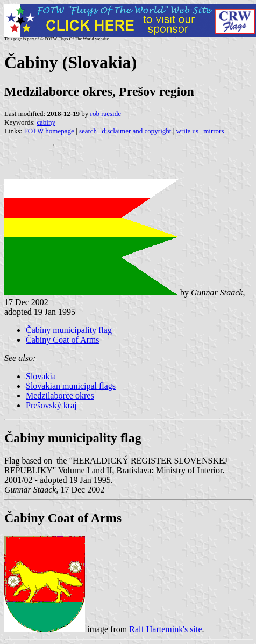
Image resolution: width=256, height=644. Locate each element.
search (88, 131)
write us (188, 131)
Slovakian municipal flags (71, 386)
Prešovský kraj (51, 405)
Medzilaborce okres (60, 396)
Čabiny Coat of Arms (62, 340)
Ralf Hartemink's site (165, 629)
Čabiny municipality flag (69, 330)
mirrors (214, 131)
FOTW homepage (49, 131)
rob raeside (106, 114)
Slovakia (41, 376)
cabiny (46, 122)
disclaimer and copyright (136, 131)
